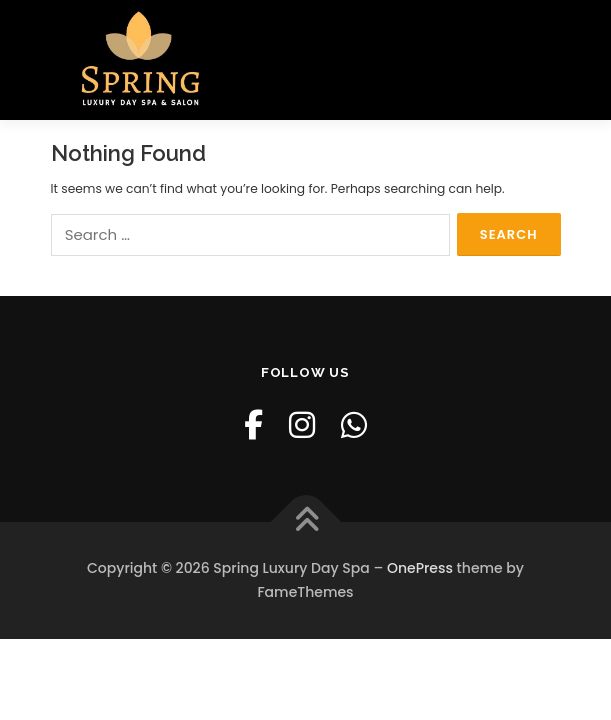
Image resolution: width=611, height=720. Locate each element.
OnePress (420, 568)
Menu (543, 47)
